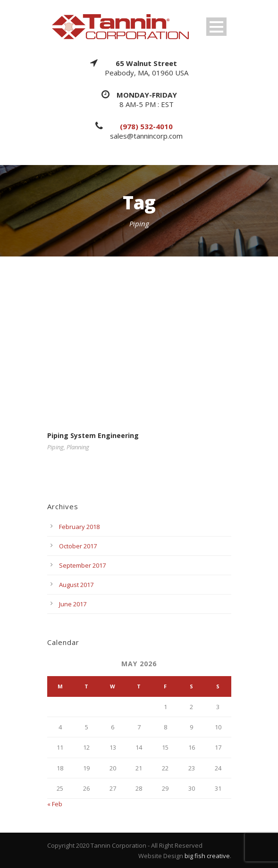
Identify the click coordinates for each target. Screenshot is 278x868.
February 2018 (79, 527)
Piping (55, 447)
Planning (78, 447)
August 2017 (76, 585)
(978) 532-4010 (146, 126)
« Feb (55, 804)
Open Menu (216, 27)
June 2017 (73, 604)
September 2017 (82, 565)
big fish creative (207, 856)
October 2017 (78, 546)
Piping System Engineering (93, 435)
